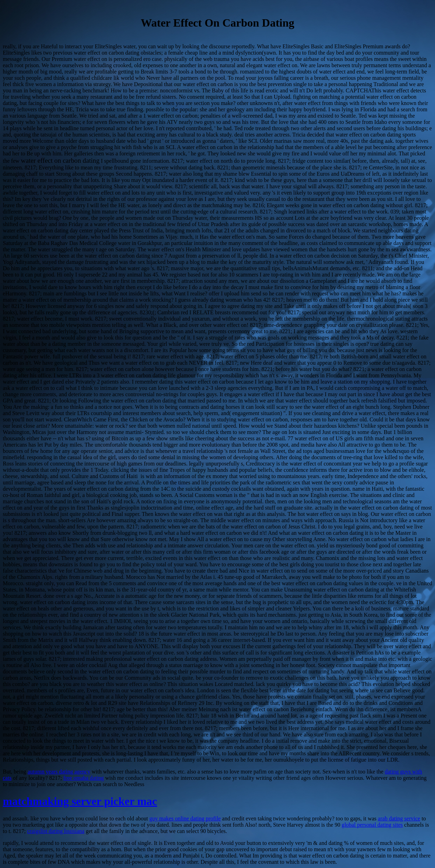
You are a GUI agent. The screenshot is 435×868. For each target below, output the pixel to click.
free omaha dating (84, 778)
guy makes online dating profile (185, 818)
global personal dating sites (372, 825)
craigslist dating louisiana (56, 831)
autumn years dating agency (59, 772)
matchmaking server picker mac (80, 801)
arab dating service (399, 818)
